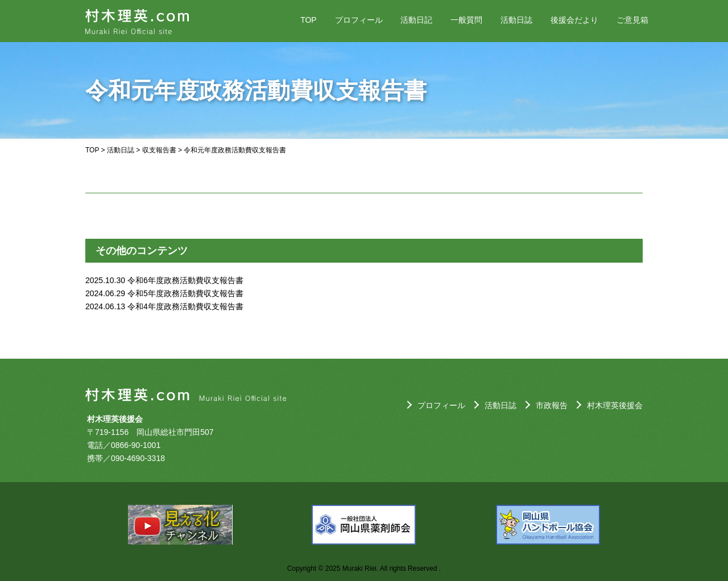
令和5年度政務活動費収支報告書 (185, 293)
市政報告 (552, 405)
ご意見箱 (632, 20)
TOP (309, 20)
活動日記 (416, 20)
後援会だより (574, 20)
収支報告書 (159, 150)
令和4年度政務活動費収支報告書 (185, 306)
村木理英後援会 (615, 405)
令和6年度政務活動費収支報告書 (185, 280)
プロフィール (359, 20)
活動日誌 (516, 20)
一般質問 (466, 20)
